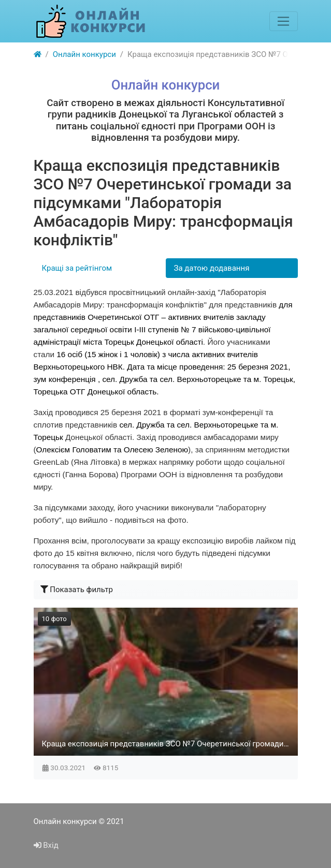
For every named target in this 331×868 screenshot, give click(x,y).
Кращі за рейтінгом (77, 268)
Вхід (46, 845)
